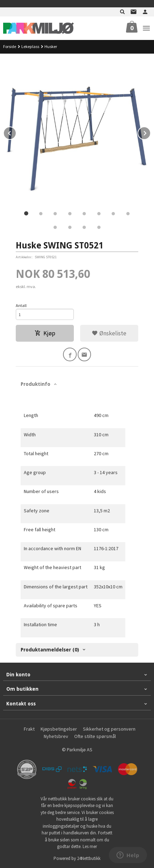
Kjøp (45, 333)
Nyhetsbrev (56, 736)
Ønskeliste (109, 333)
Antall (21, 305)
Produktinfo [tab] (36, 384)
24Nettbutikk (89, 858)
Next (150, 132)
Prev (16, 132)
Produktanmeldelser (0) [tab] (50, 650)
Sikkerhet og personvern (109, 729)
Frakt (29, 729)
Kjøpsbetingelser (59, 729)
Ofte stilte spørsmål (95, 736)
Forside (10, 46)
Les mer (90, 846)
